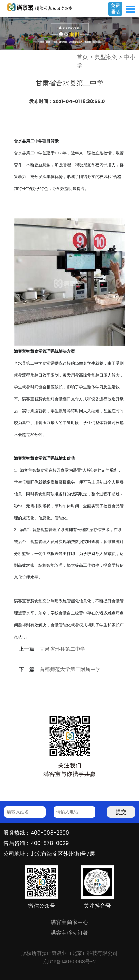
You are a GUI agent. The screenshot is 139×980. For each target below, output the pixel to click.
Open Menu (131, 9)
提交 (121, 812)
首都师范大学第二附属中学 (70, 669)
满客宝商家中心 (69, 922)
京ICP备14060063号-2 (69, 962)
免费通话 (115, 8)
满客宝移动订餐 (69, 933)
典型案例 (106, 57)
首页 (82, 57)
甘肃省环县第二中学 (63, 649)
